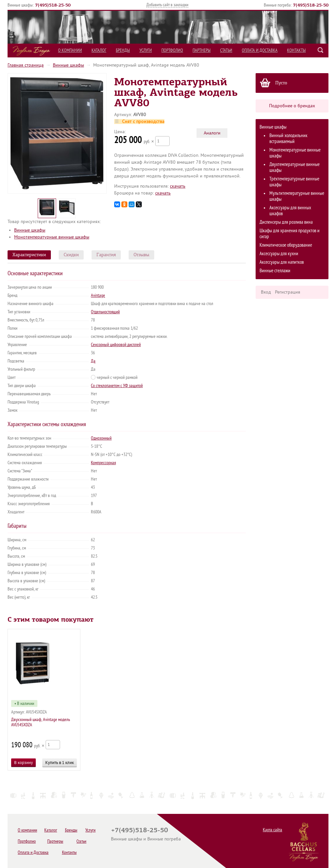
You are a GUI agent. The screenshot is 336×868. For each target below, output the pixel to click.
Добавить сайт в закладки (167, 5)
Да (93, 361)
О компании (70, 50)
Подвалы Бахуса (31, 51)
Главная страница (26, 65)
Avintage (98, 295)
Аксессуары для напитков (282, 262)
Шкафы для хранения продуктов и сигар (290, 234)
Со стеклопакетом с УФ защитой (117, 386)
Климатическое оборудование (286, 245)
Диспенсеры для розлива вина (286, 222)
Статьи (226, 50)
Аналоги (212, 133)
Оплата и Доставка (260, 50)
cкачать (178, 186)
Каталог (99, 50)
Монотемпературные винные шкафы (295, 153)
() (53, 5)
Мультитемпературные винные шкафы (297, 196)
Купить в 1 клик (60, 763)
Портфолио (172, 50)
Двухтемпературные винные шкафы (294, 167)
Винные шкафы (68, 65)
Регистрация (288, 292)
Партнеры (202, 50)
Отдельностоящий (105, 312)
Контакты (296, 50)
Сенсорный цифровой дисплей (116, 345)
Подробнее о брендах (292, 106)
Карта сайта (273, 830)
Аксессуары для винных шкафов (290, 211)
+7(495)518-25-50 (139, 830)
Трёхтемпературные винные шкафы (294, 182)
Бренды (123, 50)
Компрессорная (103, 463)
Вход (266, 292)
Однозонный (101, 438)
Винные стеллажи (275, 271)
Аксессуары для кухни (279, 254)
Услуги (146, 50)
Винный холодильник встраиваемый (288, 139)
